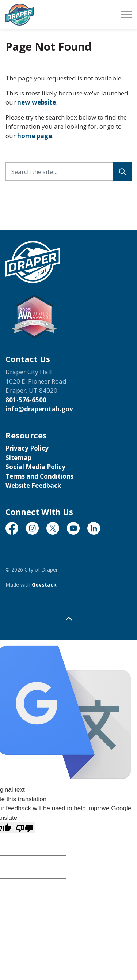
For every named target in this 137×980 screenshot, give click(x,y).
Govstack (44, 585)
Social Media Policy (35, 467)
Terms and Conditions (39, 476)
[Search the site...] (68, 171)
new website (37, 102)
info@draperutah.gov (39, 409)
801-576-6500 (26, 400)
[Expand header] (126, 15)
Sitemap (18, 458)
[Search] (122, 171)
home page (35, 136)
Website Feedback (33, 485)
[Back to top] (68, 619)
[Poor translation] (24, 828)
